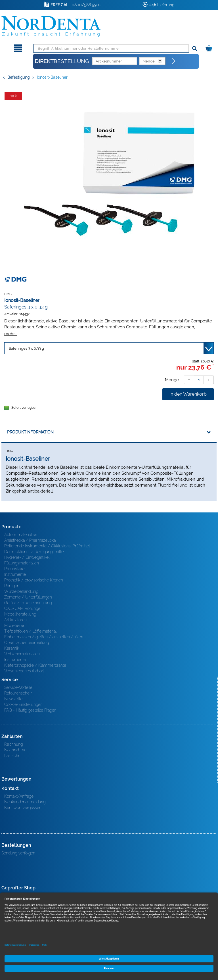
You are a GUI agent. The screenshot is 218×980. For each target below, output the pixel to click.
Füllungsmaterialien (22, 563)
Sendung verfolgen (18, 853)
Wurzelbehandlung (21, 591)
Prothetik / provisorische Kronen (34, 580)
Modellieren (15, 625)
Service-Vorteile (18, 687)
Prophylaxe (14, 569)
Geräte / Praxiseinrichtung (28, 603)
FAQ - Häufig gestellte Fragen (30, 710)
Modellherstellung (20, 614)
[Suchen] (195, 49)
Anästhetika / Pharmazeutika (30, 540)
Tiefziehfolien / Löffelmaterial (30, 631)
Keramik (12, 648)
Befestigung (19, 77)
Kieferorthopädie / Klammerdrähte (35, 665)
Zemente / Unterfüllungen (28, 597)
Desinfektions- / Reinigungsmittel (34, 552)
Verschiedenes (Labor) (24, 671)
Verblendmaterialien (22, 654)
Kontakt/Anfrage (19, 796)
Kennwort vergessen (23, 808)
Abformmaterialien (21, 535)
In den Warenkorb (188, 394)
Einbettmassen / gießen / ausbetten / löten (44, 637)
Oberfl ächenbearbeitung (27, 643)
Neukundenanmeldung (25, 802)
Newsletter (14, 699)
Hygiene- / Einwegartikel (27, 557)
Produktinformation (30, 432)
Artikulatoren (15, 620)
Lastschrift (13, 756)
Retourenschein (18, 693)
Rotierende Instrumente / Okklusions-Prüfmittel (47, 546)
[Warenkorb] (210, 47)
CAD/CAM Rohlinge (22, 608)
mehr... (11, 334)
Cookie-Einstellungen (23, 704)
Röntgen (12, 586)
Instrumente (15, 574)
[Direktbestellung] (174, 61)
